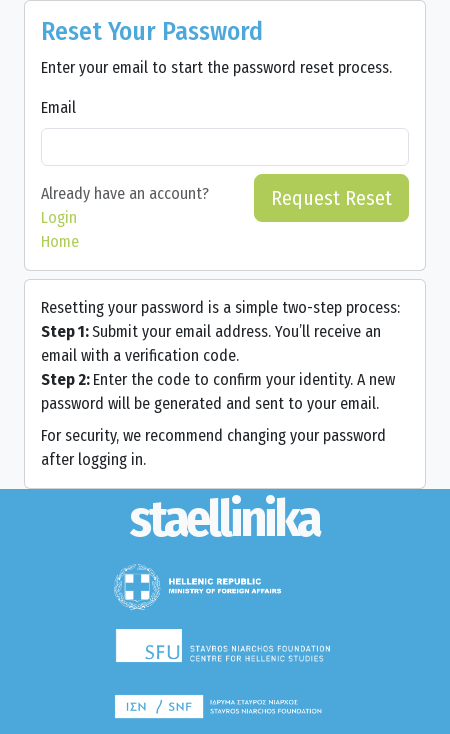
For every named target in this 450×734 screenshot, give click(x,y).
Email (58, 107)
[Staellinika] (225, 519)
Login (59, 217)
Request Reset (331, 198)
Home (60, 241)
